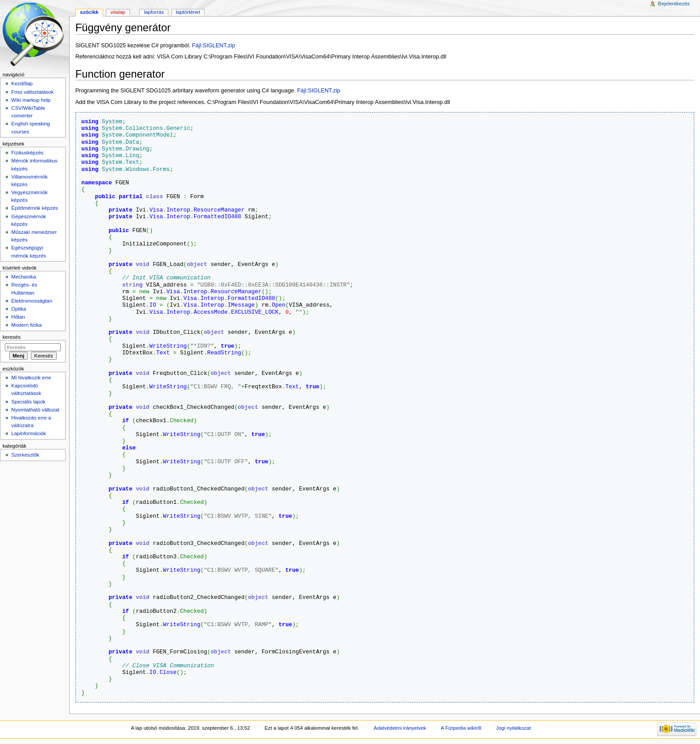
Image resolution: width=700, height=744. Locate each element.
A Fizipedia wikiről (461, 728)
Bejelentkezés (674, 4)
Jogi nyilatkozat (513, 728)
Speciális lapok (28, 402)
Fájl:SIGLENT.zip (214, 46)
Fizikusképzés (27, 153)
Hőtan (18, 317)
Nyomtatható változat (35, 410)
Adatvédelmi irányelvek (400, 728)
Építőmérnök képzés (34, 208)
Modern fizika (26, 325)
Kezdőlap (22, 83)
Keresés (12, 337)
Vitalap (118, 12)
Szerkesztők (25, 455)
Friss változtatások (32, 92)
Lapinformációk (29, 433)
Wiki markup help (31, 100)
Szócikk (89, 12)
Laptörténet (188, 12)
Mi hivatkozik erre (31, 378)
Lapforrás (154, 12)
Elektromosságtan (32, 301)
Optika (19, 309)
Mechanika (23, 277)
